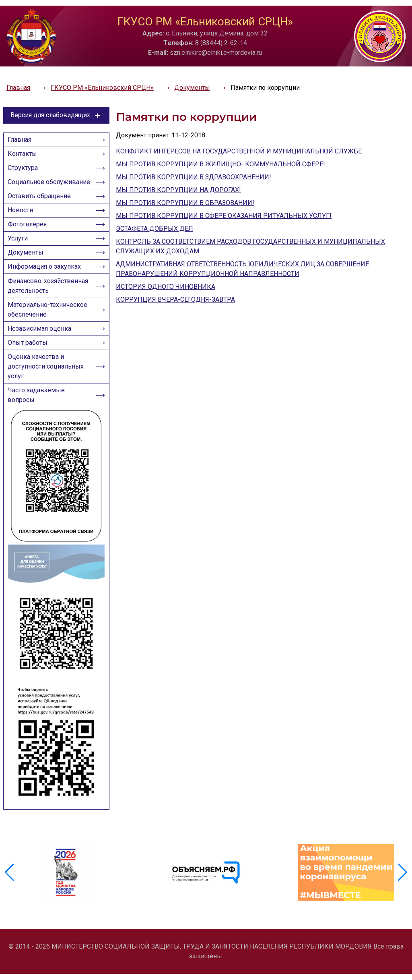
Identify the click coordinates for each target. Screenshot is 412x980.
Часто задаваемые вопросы (39, 429)
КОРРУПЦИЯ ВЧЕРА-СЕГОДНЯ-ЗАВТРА (175, 276)
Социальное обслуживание (32, 173)
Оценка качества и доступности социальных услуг (48, 398)
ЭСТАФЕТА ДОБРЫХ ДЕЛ (154, 205)
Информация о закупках (47, 277)
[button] (403, 890)
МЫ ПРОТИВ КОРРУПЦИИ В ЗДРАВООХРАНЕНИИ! (194, 154)
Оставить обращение (42, 194)
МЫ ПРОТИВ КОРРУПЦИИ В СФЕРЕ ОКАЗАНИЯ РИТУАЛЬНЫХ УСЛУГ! (224, 192)
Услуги (20, 243)
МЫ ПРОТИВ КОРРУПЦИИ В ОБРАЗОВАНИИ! (185, 179)
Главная (22, 118)
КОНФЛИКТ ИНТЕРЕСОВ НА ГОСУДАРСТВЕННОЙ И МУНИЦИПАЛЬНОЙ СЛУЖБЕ (239, 128)
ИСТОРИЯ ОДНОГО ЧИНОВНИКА (166, 263)
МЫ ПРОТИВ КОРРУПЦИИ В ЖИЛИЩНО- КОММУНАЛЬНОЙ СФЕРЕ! (220, 141)
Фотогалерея (30, 227)
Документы (28, 260)
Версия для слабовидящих (57, 92)
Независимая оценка (42, 355)
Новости (23, 210)
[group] (66, 890)
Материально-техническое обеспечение (49, 334)
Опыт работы (30, 372)
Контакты (25, 135)
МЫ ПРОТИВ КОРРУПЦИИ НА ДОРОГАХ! (178, 167)
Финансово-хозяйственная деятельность (32, 303)
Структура (25, 151)
